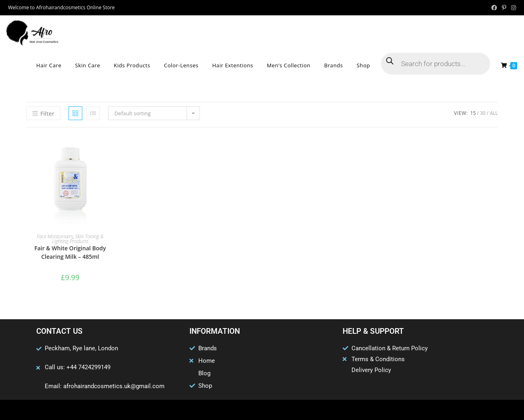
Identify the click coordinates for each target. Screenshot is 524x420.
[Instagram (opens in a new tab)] (512, 8)
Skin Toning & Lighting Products (78, 239)
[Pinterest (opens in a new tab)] (504, 8)
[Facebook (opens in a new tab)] (494, 8)
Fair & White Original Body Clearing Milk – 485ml (70, 252)
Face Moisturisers (55, 236)
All (494, 113)
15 (473, 113)
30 (483, 113)
